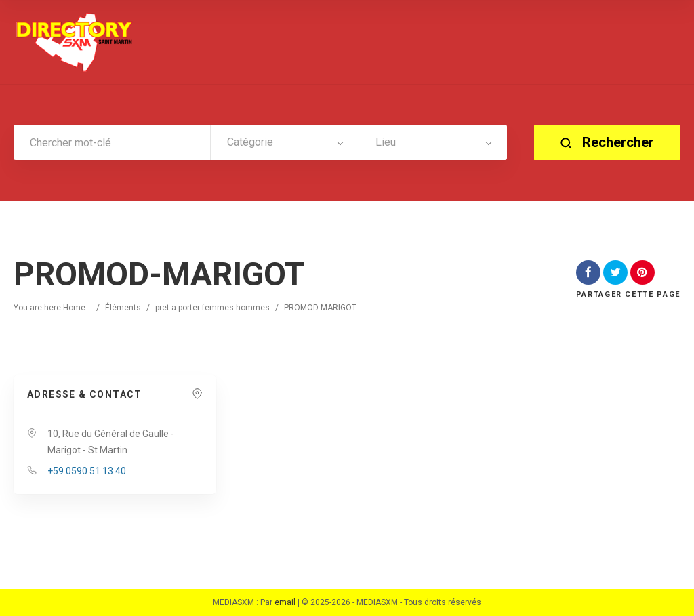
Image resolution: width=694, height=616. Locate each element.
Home (74, 308)
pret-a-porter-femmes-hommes (212, 308)
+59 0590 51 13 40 (87, 471)
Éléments (123, 308)
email (285, 602)
